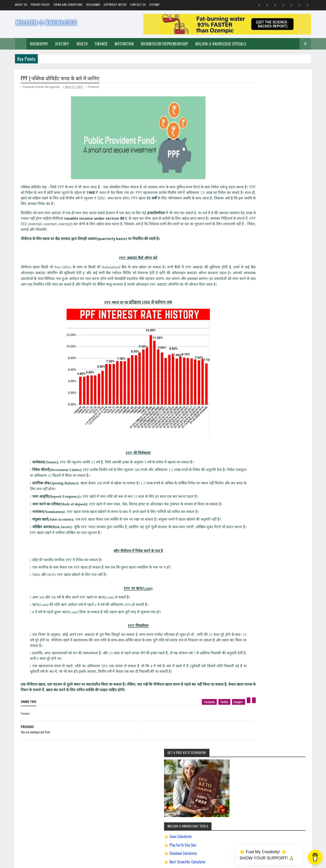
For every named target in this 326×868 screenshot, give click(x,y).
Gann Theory (249, 429)
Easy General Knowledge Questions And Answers (269, 421)
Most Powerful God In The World (260, 477)
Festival (294, 372)
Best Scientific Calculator (263, 189)
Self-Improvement (252, 356)
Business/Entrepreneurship (164, 44)
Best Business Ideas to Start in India (262, 396)
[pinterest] (223, 718)
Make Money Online (268, 364)
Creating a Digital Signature (265, 205)
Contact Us (138, 4)
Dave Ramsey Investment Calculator (271, 231)
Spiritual (247, 364)
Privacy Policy (40, 4)
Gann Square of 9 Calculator (265, 214)
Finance (101, 44)
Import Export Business (255, 461)
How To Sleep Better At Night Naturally (263, 437)
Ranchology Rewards (290, 485)
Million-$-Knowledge (52, 862)
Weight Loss (249, 388)
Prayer (281, 380)
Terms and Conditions (68, 4)
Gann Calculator (257, 163)
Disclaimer (93, 4)
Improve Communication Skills (259, 469)
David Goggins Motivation (256, 413)
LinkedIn (291, 600)
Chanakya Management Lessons (260, 404)
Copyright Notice (115, 4)
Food (258, 372)
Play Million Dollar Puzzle (263, 197)
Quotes (246, 372)
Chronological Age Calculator (266, 222)
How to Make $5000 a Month (258, 453)
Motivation (124, 44)
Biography (39, 44)
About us (21, 4)
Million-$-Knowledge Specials (221, 44)
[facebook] (184, 720)
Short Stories (292, 364)
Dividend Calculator (259, 180)
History (62, 44)
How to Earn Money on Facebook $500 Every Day (269, 445)
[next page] (179, 742)
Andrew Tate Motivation (274, 388)
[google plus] (213, 720)
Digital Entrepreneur (287, 413)
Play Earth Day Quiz (259, 172)
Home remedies (275, 372)
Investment (265, 380)
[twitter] (199, 720)
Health (82, 44)
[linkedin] (228, 718)
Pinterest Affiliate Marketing (257, 485)
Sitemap (154, 4)
